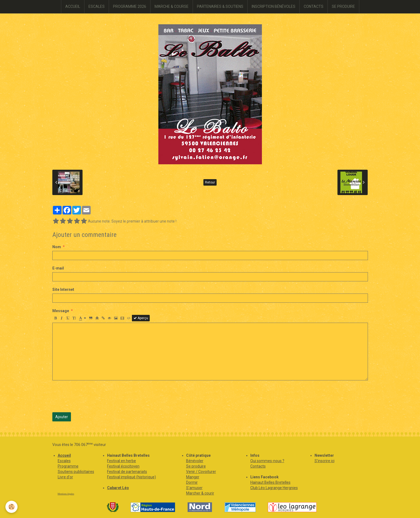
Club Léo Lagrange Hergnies (274, 488)
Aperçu (141, 318)
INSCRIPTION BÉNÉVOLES (274, 6)
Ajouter (62, 417)
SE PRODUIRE (343, 6)
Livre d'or (65, 477)
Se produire (196, 466)
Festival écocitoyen (123, 466)
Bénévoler (195, 461)
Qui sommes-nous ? (267, 461)
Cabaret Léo (118, 488)
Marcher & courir (200, 493)
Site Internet (63, 289)
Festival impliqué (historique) (132, 477)
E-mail (58, 268)
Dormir (192, 482)
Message (61, 311)
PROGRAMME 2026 (130, 6)
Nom (57, 247)
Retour (210, 182)
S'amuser (194, 488)
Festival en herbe (122, 461)
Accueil (64, 455)
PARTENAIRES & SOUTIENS (220, 6)
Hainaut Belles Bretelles (270, 482)
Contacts (258, 466)
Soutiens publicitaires (76, 472)
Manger (193, 477)
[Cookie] (11, 507)
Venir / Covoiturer (201, 472)
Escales (64, 461)
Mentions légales (66, 494)
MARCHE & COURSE (172, 6)
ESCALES (97, 6)
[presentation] (93, 396)
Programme (68, 466)
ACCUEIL (73, 6)
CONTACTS (314, 6)
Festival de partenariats (127, 472)
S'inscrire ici (325, 461)
